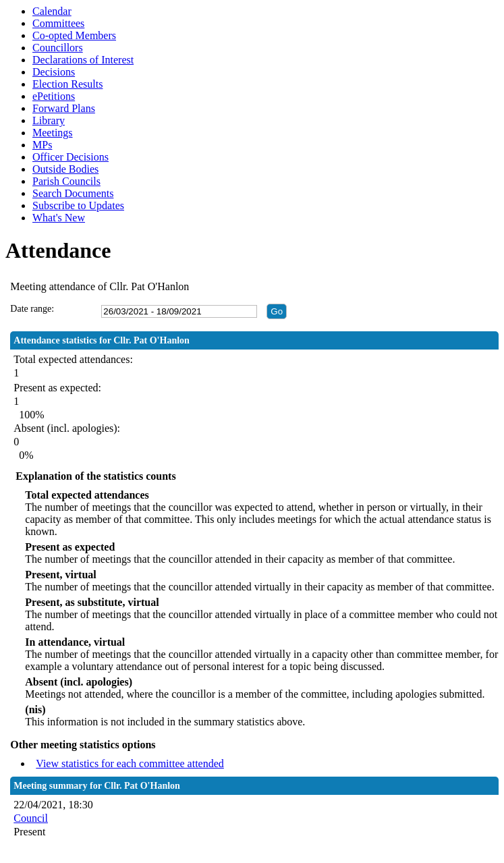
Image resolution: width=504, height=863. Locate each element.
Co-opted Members (74, 35)
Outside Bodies (65, 169)
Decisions (54, 72)
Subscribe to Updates (78, 205)
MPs (42, 145)
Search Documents (73, 193)
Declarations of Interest (83, 60)
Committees (58, 23)
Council (31, 818)
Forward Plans (64, 108)
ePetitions (54, 96)
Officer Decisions (71, 157)
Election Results (67, 84)
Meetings (53, 133)
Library (49, 120)
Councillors (58, 48)
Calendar (52, 11)
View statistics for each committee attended (130, 763)
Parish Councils (66, 181)
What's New (59, 218)
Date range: (32, 309)
